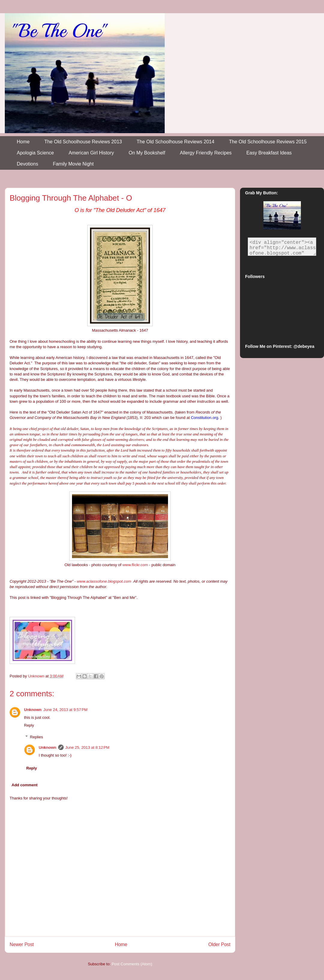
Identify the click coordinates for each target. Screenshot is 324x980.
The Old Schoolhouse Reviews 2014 (176, 142)
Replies (36, 737)
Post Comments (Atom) (132, 964)
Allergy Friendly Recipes (206, 153)
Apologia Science (35, 153)
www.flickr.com (135, 565)
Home (23, 142)
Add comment (25, 785)
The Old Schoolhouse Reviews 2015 (268, 142)
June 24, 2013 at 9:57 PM (66, 710)
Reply (29, 725)
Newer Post (22, 944)
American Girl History (91, 153)
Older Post (219, 944)
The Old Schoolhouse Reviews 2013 (83, 142)
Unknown (33, 710)
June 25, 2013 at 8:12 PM (87, 747)
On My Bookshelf (147, 153)
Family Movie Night (73, 164)
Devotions (27, 164)
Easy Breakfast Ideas (269, 153)
